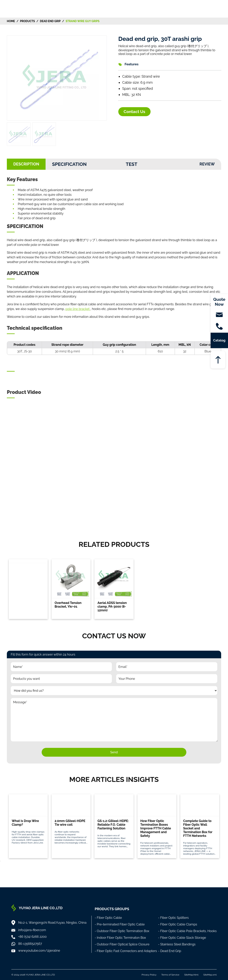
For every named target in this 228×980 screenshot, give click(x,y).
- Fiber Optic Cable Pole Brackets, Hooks (187, 931)
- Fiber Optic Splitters (174, 918)
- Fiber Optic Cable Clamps (178, 924)
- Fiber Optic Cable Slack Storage (182, 938)
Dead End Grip (50, 21)
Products (27, 21)
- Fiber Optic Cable (108, 918)
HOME (11, 21)
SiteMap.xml (210, 975)
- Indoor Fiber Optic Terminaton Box (120, 938)
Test (132, 164)
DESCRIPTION (26, 164)
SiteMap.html (191, 975)
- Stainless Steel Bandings (177, 944)
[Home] (19, 9)
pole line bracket (78, 309)
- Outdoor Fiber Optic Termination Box (122, 931)
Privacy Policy (149, 975)
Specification (69, 164)
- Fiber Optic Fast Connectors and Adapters (126, 951)
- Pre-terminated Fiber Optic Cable (120, 924)
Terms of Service (170, 975)
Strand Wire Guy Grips (83, 21)
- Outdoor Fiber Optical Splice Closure (122, 944)
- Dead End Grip (170, 951)
